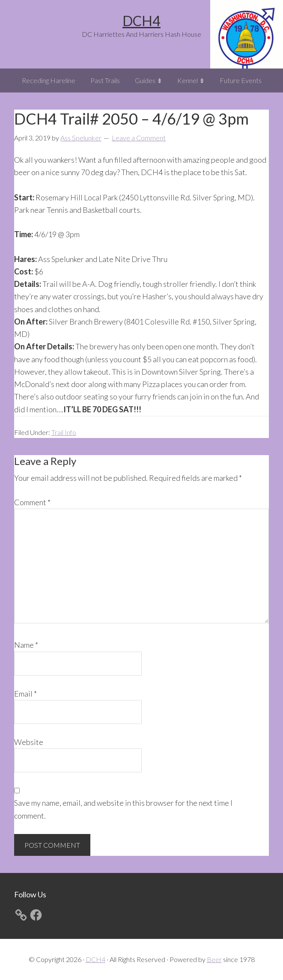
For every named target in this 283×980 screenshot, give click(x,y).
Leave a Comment (139, 138)
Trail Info (64, 432)
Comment (32, 502)
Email (25, 694)
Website (29, 742)
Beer (214, 959)
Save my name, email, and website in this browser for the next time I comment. (123, 809)
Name (26, 645)
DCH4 (141, 21)
